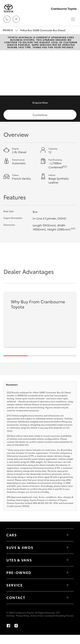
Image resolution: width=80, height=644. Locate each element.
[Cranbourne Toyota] (8, 8)
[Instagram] (16, 626)
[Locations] (16, 19)
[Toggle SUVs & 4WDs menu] (68, 547)
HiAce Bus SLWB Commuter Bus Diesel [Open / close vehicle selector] (34, 30)
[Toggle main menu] (73, 19)
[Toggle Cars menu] (68, 535)
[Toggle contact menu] (68, 573)
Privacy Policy (23, 616)
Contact (16, 597)
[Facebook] (8, 626)
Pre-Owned (19, 572)
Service (15, 585)
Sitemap (11, 616)
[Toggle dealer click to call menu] (7, 19)
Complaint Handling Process (59, 616)
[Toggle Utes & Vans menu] (68, 560)
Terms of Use (37, 616)
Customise (40, 115)
